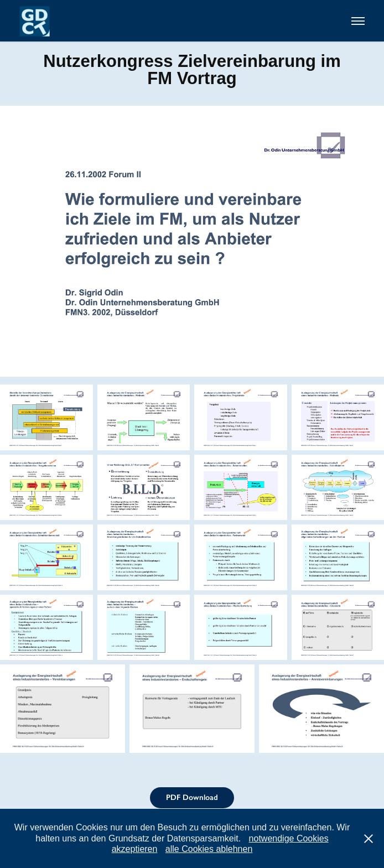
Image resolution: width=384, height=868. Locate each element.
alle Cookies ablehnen (209, 849)
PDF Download (192, 797)
